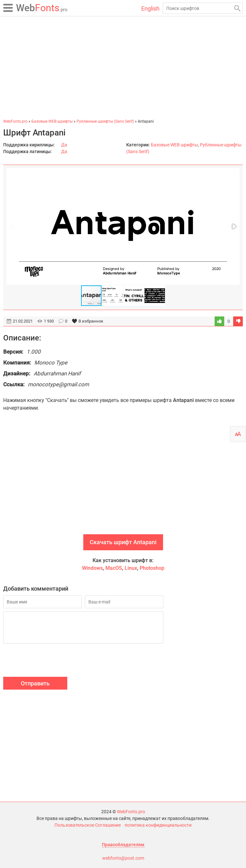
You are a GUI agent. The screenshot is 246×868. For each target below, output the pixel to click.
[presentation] (52, 661)
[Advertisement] (123, 67)
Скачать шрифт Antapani (123, 542)
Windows (92, 568)
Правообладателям (123, 845)
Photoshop (152, 568)
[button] (234, 226)
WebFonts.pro (131, 812)
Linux (131, 568)
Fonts (42, 8)
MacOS (114, 568)
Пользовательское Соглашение (88, 825)
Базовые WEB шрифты (174, 145)
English (150, 8)
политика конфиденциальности (158, 825)
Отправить (35, 683)
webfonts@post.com (123, 858)
